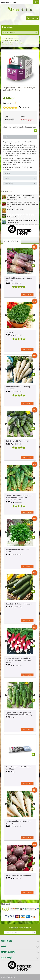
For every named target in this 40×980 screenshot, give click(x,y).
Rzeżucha (9, 332)
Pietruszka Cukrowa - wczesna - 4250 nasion (18, 822)
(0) (19, 107)
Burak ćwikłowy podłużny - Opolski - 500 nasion (19, 279)
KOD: (7, 117)
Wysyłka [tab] (20, 173)
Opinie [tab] (20, 178)
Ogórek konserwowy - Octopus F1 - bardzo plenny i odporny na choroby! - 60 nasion (19, 497)
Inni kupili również (12, 241)
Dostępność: (9, 120)
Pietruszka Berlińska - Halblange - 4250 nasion (19, 388)
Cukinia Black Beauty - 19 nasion (18, 604)
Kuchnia (16, 38)
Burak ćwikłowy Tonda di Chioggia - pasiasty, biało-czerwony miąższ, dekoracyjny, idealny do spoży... (22, 204)
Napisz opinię (27, 108)
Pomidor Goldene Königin (15, 209)
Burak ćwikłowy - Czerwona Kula (18, 875)
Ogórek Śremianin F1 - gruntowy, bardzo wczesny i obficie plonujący (19, 714)
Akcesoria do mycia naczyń (11, 41)
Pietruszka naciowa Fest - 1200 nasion (18, 551)
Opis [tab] (20, 137)
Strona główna (7, 38)
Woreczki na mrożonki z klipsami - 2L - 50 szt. (19, 768)
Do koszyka (27, 295)
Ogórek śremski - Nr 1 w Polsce (17, 441)
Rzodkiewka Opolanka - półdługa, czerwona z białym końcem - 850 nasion (19, 660)
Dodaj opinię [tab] (20, 183)
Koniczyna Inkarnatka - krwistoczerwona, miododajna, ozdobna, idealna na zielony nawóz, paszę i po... (21, 198)
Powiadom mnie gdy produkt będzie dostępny (20, 127)
